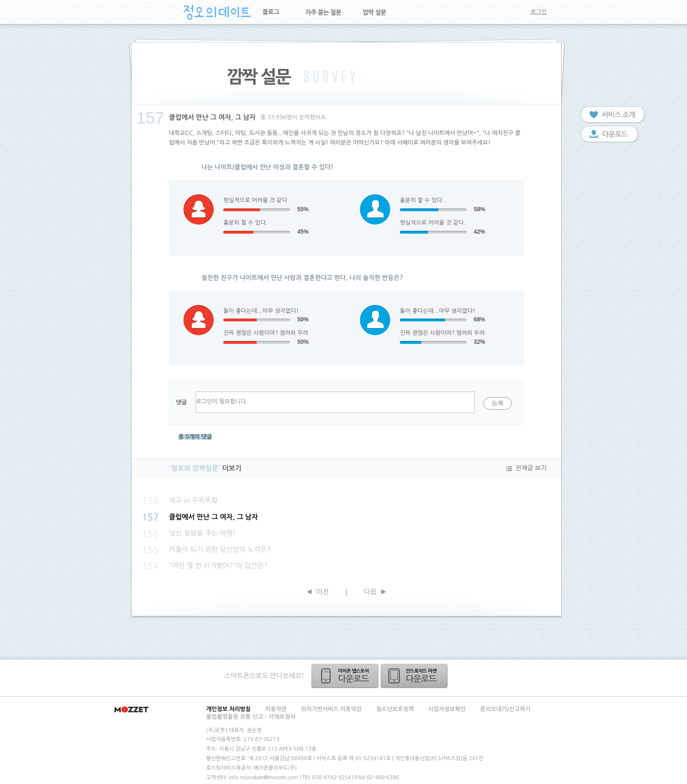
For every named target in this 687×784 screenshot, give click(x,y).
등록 (498, 403)
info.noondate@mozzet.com (264, 778)
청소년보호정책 (395, 709)
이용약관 (276, 709)
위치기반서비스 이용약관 (331, 709)
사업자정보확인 (447, 709)
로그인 (539, 12)
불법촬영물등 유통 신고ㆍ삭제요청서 (251, 717)
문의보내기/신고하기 (505, 709)
